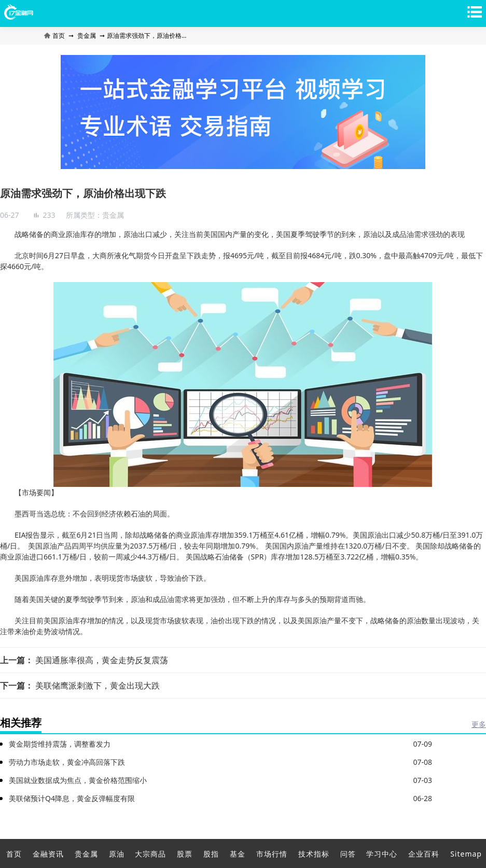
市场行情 (272, 854)
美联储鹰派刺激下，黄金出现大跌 (98, 685)
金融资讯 (48, 854)
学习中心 (382, 854)
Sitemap (466, 854)
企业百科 (424, 854)
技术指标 (314, 854)
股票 (185, 854)
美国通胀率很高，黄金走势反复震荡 (102, 660)
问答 (348, 854)
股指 (211, 854)
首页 (55, 36)
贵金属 (87, 36)
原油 (117, 854)
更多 (479, 724)
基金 (238, 854)
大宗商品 (150, 854)
